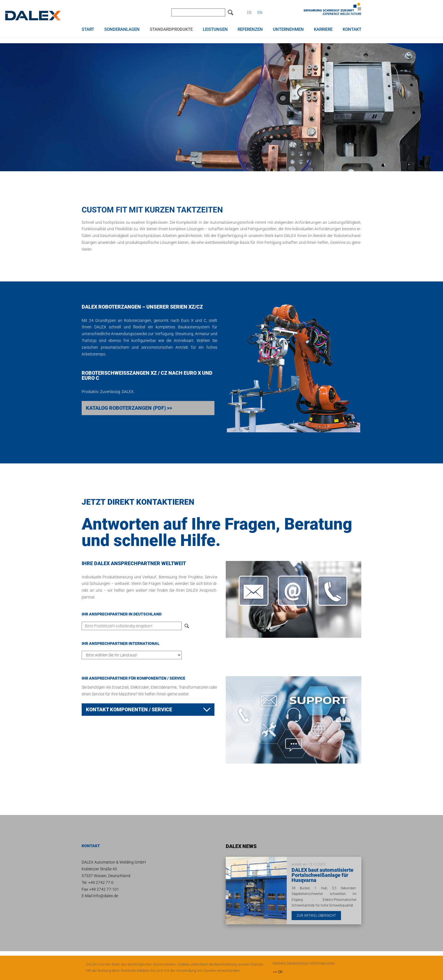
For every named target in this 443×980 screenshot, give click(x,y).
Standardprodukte (171, 30)
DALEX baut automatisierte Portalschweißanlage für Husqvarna (323, 875)
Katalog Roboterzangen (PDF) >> (129, 408)
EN (260, 12)
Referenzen (250, 30)
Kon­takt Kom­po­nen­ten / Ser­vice (129, 710)
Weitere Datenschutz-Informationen (304, 963)
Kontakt (352, 30)
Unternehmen (288, 30)
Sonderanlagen (122, 30)
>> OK (278, 972)
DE (249, 12)
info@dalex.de (106, 896)
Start (88, 30)
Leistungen (215, 30)
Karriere (323, 30)
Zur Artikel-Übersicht (316, 916)
